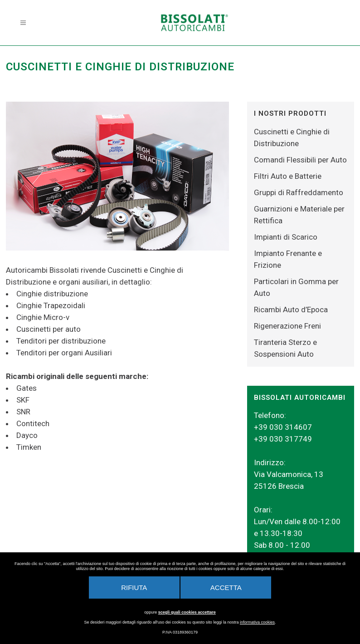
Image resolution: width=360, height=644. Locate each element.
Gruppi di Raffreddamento (299, 192)
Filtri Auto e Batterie (288, 176)
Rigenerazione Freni (287, 326)
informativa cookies (257, 622)
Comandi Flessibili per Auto (300, 160)
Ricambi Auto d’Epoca (291, 310)
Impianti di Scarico (286, 237)
